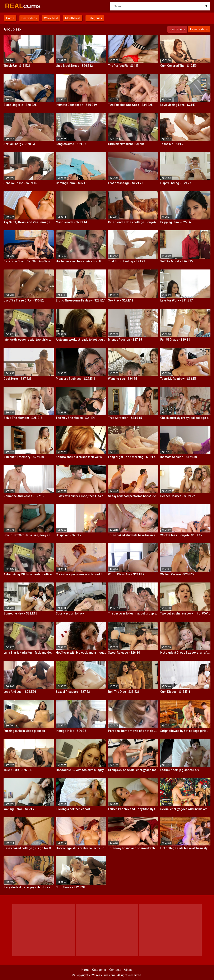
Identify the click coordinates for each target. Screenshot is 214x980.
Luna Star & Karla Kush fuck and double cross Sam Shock (29, 653)
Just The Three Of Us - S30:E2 (24, 300)
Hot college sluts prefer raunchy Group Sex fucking (81, 848)
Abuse (128, 970)
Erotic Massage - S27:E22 (126, 183)
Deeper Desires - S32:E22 (178, 496)
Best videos (29, 18)
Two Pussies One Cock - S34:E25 (130, 105)
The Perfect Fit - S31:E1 (124, 66)
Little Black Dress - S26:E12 (74, 66)
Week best (51, 18)
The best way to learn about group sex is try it (133, 613)
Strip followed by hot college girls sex (185, 731)
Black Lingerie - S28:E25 (20, 105)
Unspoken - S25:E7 (69, 535)
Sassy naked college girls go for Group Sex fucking (29, 848)
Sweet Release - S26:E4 (124, 653)
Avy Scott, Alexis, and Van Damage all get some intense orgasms (29, 222)
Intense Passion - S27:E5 (125, 340)
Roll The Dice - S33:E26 (124, 692)
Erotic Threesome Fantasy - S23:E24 (81, 300)
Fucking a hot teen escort (73, 809)
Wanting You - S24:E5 (122, 379)
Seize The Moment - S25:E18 (23, 418)
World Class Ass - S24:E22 (126, 574)
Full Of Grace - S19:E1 (175, 340)
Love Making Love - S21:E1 (178, 105)
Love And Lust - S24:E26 (20, 692)
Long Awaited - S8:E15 (71, 144)
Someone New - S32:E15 (20, 613)
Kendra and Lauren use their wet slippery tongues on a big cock (81, 457)
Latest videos (199, 29)
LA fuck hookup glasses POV (180, 770)
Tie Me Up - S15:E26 (17, 66)
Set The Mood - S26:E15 (176, 261)
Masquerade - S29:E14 (71, 222)
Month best (73, 18)
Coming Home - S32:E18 (73, 183)
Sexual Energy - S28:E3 (19, 144)
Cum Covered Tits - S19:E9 (178, 66)
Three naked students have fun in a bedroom (133, 535)
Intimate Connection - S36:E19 (76, 105)
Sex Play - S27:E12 (121, 300)
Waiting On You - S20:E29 (177, 574)
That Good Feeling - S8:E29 (127, 261)
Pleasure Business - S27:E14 (75, 379)
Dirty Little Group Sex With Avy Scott (27, 261)
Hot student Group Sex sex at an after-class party (185, 653)
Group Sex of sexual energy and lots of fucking (133, 770)
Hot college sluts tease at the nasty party (185, 848)
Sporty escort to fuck (70, 613)
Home (10, 18)
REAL (16, 6)
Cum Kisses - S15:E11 (175, 692)
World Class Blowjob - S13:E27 (181, 535)
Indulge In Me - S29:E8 (71, 731)
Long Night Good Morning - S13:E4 (132, 457)
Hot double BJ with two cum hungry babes (81, 770)
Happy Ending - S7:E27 (176, 183)
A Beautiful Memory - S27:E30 (24, 457)
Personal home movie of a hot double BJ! (133, 731)
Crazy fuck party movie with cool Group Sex (81, 574)
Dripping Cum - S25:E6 (176, 222)
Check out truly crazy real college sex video (185, 418)
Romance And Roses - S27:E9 (24, 496)
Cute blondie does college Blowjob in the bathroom (133, 222)
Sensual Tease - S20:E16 (20, 183)
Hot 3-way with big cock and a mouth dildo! (81, 653)
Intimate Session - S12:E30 (179, 457)
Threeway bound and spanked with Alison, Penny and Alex (133, 848)
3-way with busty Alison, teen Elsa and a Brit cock (81, 496)
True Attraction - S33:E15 (125, 418)
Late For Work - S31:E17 (176, 300)
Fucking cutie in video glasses (24, 731)
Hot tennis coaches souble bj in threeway (81, 261)
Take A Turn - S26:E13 (18, 770)
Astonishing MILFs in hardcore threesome (29, 574)
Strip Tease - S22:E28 (70, 887)
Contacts (115, 970)
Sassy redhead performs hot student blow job (133, 496)
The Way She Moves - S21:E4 (75, 418)
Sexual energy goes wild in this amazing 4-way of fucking (185, 809)
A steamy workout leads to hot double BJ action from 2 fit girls (81, 340)
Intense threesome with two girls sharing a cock (29, 340)
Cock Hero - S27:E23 (18, 379)
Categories (95, 18)
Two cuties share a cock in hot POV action (185, 613)
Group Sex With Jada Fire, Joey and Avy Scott (29, 535)
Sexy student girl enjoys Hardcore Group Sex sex (29, 887)
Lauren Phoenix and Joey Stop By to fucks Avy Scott (133, 809)
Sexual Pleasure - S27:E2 (73, 692)
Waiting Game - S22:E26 (20, 809)
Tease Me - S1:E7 (172, 144)
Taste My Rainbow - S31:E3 (178, 379)
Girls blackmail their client (126, 144)
